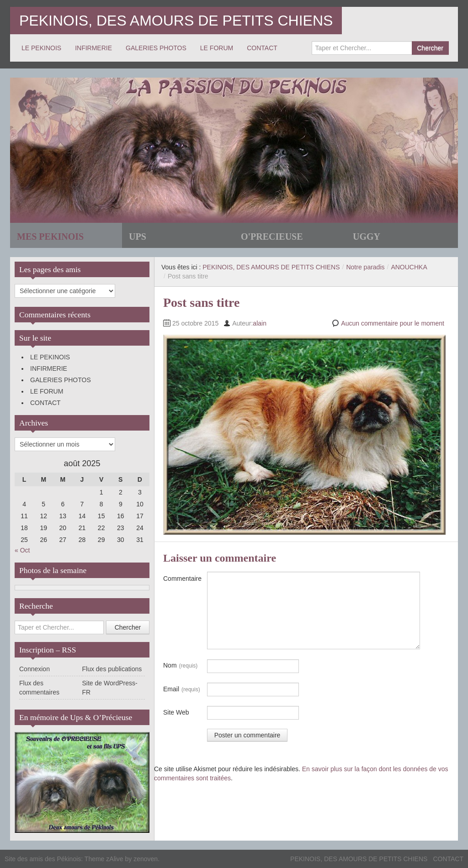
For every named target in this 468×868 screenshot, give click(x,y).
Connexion (35, 669)
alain (260, 323)
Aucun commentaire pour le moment (393, 323)
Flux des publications (112, 669)
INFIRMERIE (93, 48)
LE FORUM (217, 48)
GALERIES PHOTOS (156, 48)
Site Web (176, 712)
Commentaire (182, 579)
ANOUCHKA (409, 267)
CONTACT (262, 48)
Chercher (430, 48)
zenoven (146, 859)
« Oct (22, 550)
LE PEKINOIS (41, 48)
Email (182, 689)
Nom (180, 666)
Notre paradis (365, 267)
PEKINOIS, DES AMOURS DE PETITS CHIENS (176, 21)
